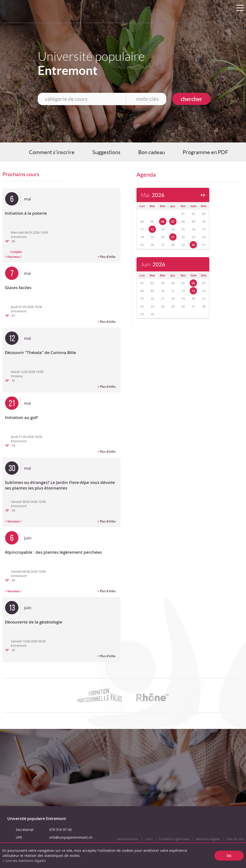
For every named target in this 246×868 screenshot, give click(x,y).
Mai (153, 195)
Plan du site (235, 839)
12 (152, 229)
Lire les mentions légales (26, 861)
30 (193, 245)
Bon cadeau (152, 152)
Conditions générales (174, 839)
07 (173, 222)
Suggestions (106, 152)
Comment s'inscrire (52, 152)
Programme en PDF (205, 152)
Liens (149, 839)
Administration (128, 839)
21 (173, 237)
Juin (153, 264)
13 (193, 291)
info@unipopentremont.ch (71, 837)
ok (229, 856)
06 (163, 222)
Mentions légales (208, 839)
